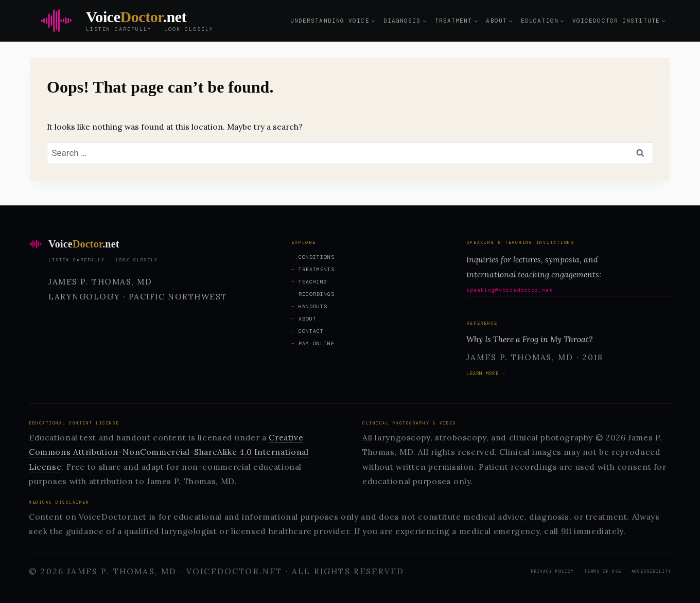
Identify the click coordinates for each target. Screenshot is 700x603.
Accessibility (651, 571)
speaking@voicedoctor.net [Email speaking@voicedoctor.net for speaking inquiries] (510, 290)
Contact (311, 331)
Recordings (317, 294)
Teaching (313, 282)
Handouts (313, 306)
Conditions (317, 257)
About (308, 319)
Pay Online (317, 343)
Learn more (483, 374)
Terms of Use (603, 571)
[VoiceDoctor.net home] (146, 244)
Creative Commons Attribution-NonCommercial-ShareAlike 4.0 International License (169, 452)
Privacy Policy (553, 571)
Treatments (317, 269)
